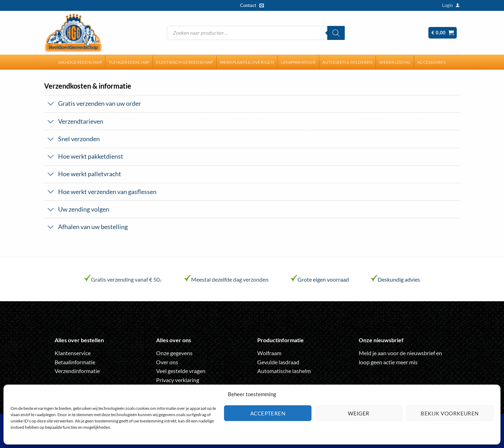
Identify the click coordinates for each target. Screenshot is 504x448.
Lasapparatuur (298, 62)
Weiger (359, 413)
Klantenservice (73, 353)
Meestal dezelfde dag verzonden (230, 279)
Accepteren (268, 413)
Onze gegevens (174, 353)
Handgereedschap (80, 62)
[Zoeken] (336, 33)
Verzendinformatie (77, 371)
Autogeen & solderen (348, 62)
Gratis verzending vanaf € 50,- (127, 279)
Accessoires (431, 62)
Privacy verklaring (178, 380)
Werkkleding (395, 62)
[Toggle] (51, 105)
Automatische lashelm (284, 371)
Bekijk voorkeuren (450, 413)
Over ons (167, 362)
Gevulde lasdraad (278, 362)
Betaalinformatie (75, 362)
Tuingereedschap (129, 62)
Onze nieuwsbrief (381, 340)
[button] (447, 5)
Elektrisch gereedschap (184, 62)
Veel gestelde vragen (181, 371)
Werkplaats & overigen (247, 62)
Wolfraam (269, 353)
